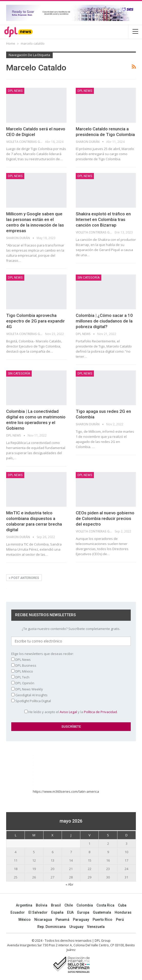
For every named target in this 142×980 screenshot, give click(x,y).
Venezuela (96, 927)
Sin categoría (89, 278)
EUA (70, 912)
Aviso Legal (68, 712)
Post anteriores (24, 578)
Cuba (122, 905)
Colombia (85, 905)
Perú (120, 920)
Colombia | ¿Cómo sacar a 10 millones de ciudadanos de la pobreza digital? (104, 321)
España (57, 912)
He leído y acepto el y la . (71, 712)
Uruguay (76, 927)
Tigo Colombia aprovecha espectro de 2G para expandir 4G (35, 321)
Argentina (24, 905)
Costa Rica (105, 905)
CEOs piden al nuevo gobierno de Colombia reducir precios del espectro (105, 518)
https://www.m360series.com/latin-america (66, 791)
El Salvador (38, 912)
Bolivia (42, 905)
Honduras (123, 912)
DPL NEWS (15, 91)
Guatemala (102, 912)
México (25, 920)
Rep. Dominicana (52, 927)
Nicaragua (43, 920)
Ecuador (18, 912)
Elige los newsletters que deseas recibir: (42, 654)
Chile (69, 905)
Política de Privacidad (100, 712)
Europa (83, 912)
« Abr (69, 884)
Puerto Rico (102, 920)
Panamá (62, 920)
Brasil (56, 905)
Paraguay (81, 920)
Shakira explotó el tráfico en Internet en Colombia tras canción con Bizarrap (103, 219)
